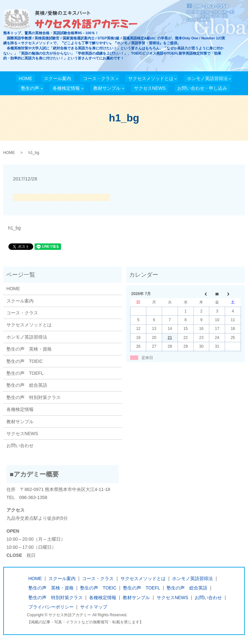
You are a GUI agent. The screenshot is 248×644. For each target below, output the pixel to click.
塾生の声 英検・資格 (29, 349)
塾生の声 (30, 88)
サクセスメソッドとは (151, 78)
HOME (26, 78)
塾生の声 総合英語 (27, 385)
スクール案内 (57, 78)
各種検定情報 (66, 88)
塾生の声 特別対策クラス (34, 397)
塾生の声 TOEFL (25, 373)
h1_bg (14, 228)
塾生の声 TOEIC (25, 361)
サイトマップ (94, 607)
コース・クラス (99, 78)
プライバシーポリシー (51, 607)
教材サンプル (107, 88)
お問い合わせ (20, 445)
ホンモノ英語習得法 (207, 78)
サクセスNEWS (150, 88)
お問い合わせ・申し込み (202, 88)
